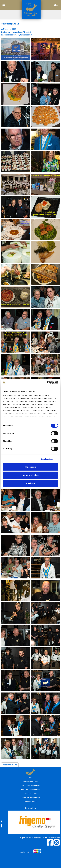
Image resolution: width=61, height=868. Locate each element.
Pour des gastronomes (30, 790)
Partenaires (30, 808)
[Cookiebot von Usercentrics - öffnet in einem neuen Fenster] (47, 383)
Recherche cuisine (31, 782)
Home (31, 778)
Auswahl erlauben (31, 475)
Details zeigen (47, 459)
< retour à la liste (10, 765)
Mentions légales (31, 802)
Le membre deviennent (31, 786)
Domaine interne (31, 794)
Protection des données (31, 798)
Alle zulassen (30, 467)
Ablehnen (31, 483)
